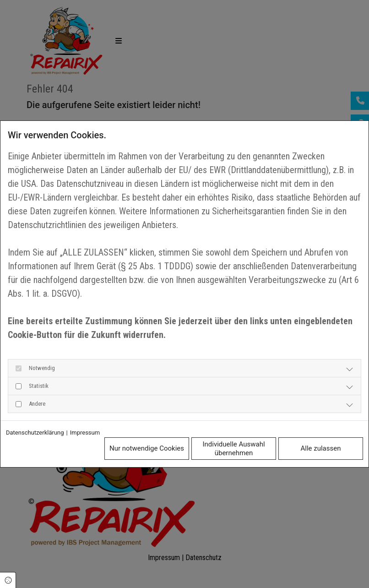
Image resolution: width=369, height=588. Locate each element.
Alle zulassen (321, 448)
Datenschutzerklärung (35, 433)
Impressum (85, 433)
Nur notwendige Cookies (147, 448)
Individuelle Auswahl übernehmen (233, 449)
